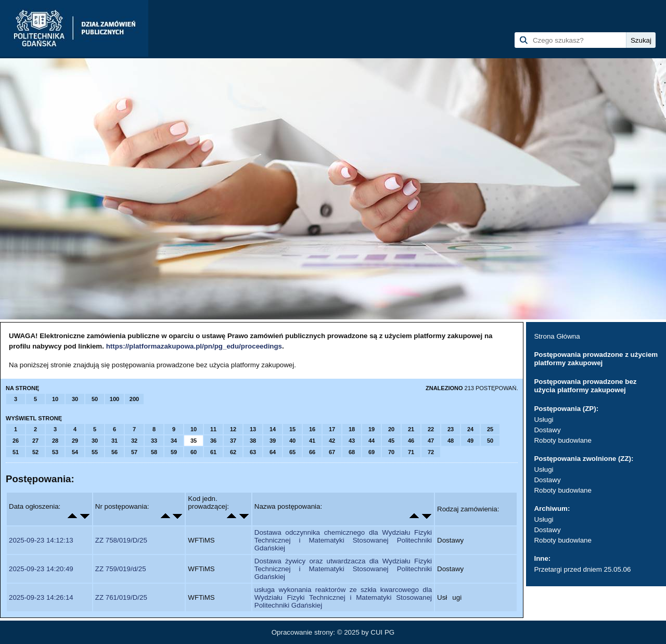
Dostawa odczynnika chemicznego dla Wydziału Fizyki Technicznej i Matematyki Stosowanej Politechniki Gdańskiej (343, 540)
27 (35, 441)
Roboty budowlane (562, 440)
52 (35, 452)
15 (292, 429)
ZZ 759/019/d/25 (121, 569)
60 (194, 452)
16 (312, 429)
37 (233, 441)
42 (332, 441)
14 (273, 429)
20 (391, 429)
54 (75, 452)
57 (134, 452)
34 (174, 441)
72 (431, 452)
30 (75, 399)
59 (174, 452)
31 (114, 441)
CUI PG (382, 632)
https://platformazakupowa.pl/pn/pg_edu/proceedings (194, 346)
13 (253, 429)
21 (411, 429)
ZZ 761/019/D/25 (121, 597)
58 (154, 452)
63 (253, 452)
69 (372, 452)
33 (154, 441)
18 (352, 429)
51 (16, 452)
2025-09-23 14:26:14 (41, 597)
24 (470, 429)
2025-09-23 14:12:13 (41, 540)
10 (55, 399)
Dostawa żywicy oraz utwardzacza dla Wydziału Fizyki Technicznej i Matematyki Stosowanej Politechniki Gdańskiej (343, 569)
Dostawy (547, 430)
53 (55, 452)
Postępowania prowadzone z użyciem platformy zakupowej (596, 359)
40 (292, 441)
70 (391, 452)
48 (451, 441)
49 (470, 441)
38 (253, 441)
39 (273, 441)
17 (332, 429)
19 (372, 429)
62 (233, 452)
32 (134, 441)
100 (114, 399)
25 (490, 429)
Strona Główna (557, 336)
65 (292, 452)
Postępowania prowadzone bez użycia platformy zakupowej (585, 386)
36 (213, 441)
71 (411, 452)
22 (431, 429)
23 (451, 429)
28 (55, 441)
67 (332, 452)
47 (431, 441)
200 (134, 399)
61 (213, 452)
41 (312, 441)
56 (114, 452)
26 (16, 441)
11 (213, 429)
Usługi (543, 420)
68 (352, 452)
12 (233, 429)
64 (273, 452)
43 (352, 441)
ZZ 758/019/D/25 (121, 540)
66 (312, 452)
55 (95, 452)
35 (194, 441)
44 (372, 441)
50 (95, 399)
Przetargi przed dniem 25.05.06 (582, 569)
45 (391, 441)
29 (75, 441)
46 (411, 441)
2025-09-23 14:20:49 (41, 569)
